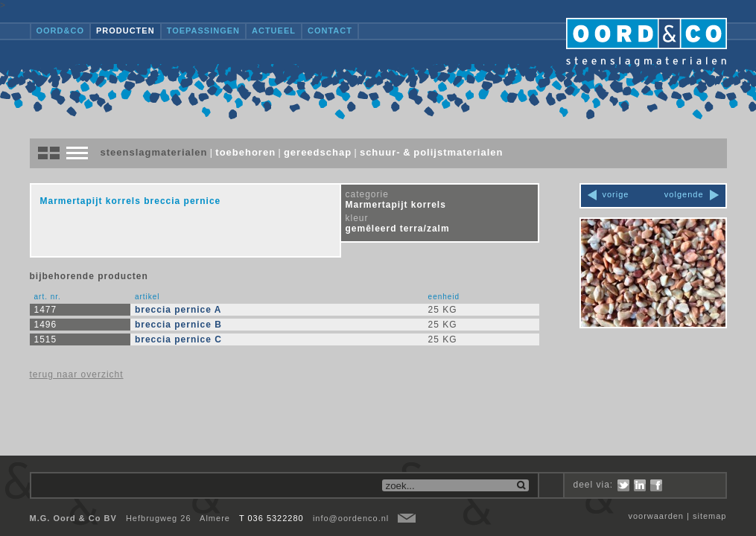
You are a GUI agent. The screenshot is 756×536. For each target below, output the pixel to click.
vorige (616, 194)
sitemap (710, 516)
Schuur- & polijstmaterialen (432, 152)
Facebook (656, 485)
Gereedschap (318, 152)
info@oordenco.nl (351, 518)
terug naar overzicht (77, 374)
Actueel (274, 31)
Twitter (623, 485)
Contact (330, 31)
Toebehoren (245, 152)
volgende (684, 194)
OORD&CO (60, 31)
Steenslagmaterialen (154, 152)
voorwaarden (656, 516)
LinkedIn (640, 485)
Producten (126, 31)
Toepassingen (203, 31)
